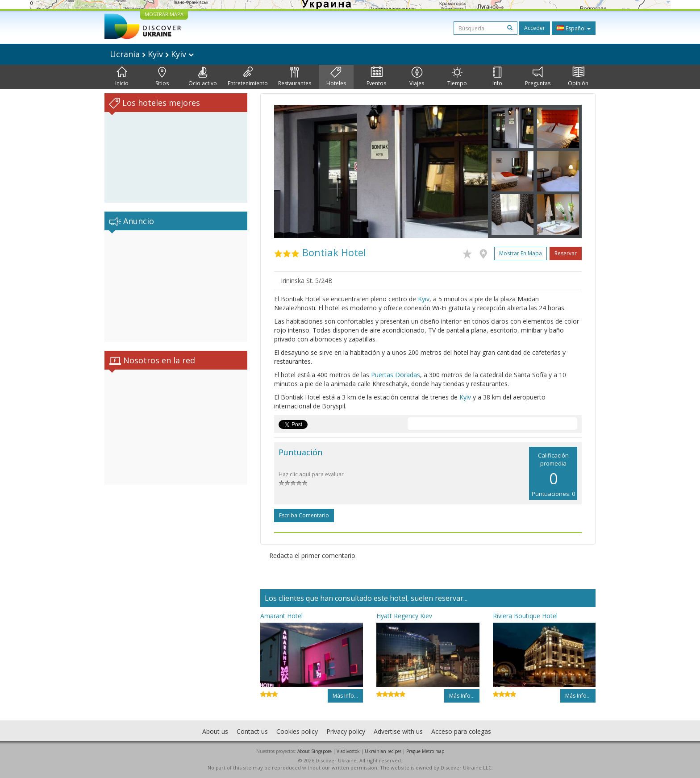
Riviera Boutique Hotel (525, 616)
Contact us (252, 731)
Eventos (376, 77)
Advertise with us (398, 731)
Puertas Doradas (396, 375)
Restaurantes (295, 77)
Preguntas (538, 77)
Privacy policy (346, 731)
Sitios (162, 77)
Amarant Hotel (281, 616)
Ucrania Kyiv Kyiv (152, 54)
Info (497, 77)
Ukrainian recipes (383, 751)
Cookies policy (297, 731)
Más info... (345, 696)
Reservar (566, 253)
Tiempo (457, 77)
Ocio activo (203, 77)
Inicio (122, 77)
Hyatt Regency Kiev (404, 616)
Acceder (535, 28)
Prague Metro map (425, 751)
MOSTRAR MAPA (164, 14)
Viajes (417, 77)
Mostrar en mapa (521, 253)
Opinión (578, 77)
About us (215, 731)
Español (574, 28)
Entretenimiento (248, 77)
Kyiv (424, 299)
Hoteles (336, 77)
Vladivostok (348, 751)
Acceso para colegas (461, 731)
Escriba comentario (304, 515)
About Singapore (315, 751)
